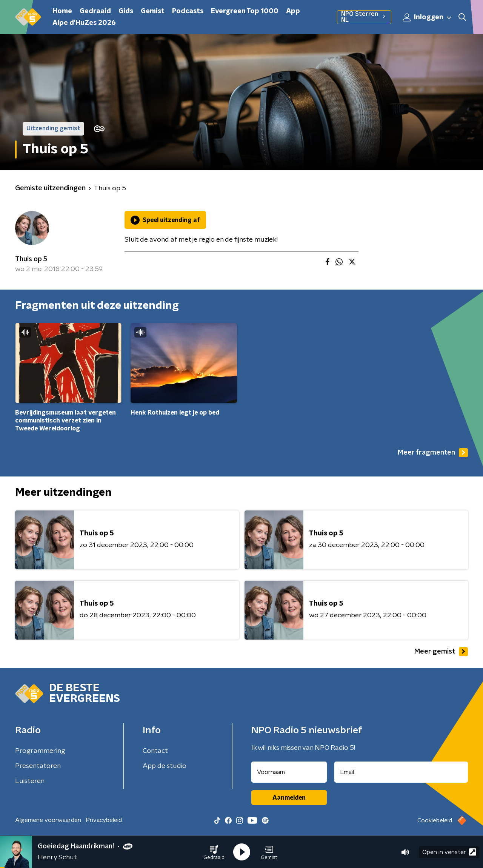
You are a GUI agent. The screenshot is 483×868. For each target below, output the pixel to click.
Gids (126, 11)
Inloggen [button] (428, 17)
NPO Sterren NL (364, 17)
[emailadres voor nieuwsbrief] (401, 772)
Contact (155, 751)
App (293, 11)
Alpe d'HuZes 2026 (84, 23)
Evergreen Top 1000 (245, 11)
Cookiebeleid (435, 820)
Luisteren (30, 781)
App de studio (165, 766)
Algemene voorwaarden (48, 820)
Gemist (153, 11)
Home (62, 11)
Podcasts (188, 11)
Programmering (40, 751)
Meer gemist (441, 652)
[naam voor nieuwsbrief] (289, 772)
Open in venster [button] (449, 852)
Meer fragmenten (433, 453)
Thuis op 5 (31, 259)
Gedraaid (95, 11)
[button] (214, 852)
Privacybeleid (104, 820)
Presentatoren (38, 766)
